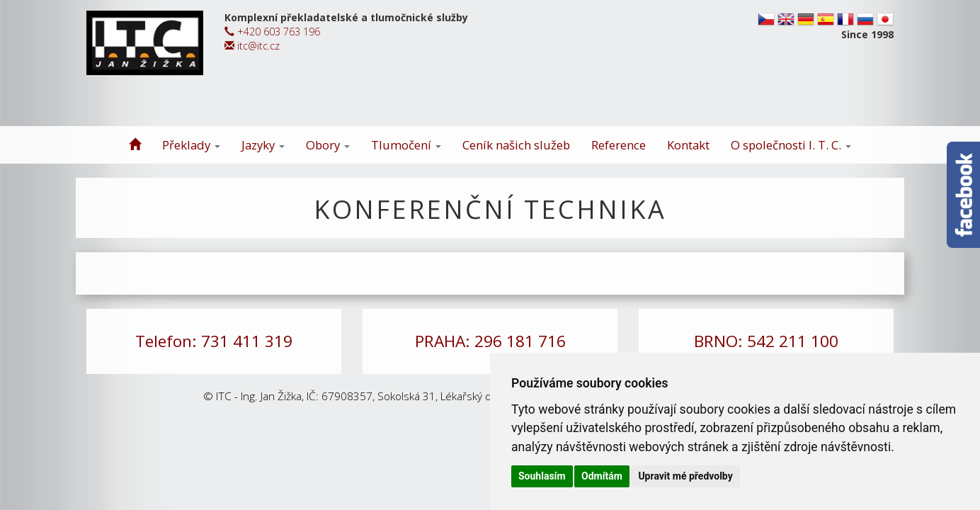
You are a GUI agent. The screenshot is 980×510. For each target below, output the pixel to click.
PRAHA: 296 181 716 (490, 341)
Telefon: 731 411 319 (214, 341)
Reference (619, 145)
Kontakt (688, 145)
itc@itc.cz (252, 46)
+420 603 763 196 (272, 32)
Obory (328, 145)
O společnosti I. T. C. (791, 145)
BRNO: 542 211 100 (766, 341)
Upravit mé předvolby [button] (685, 476)
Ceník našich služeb (516, 145)
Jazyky (263, 145)
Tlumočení (406, 145)
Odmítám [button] (602, 476)
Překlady (191, 145)
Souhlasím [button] (542, 476)
